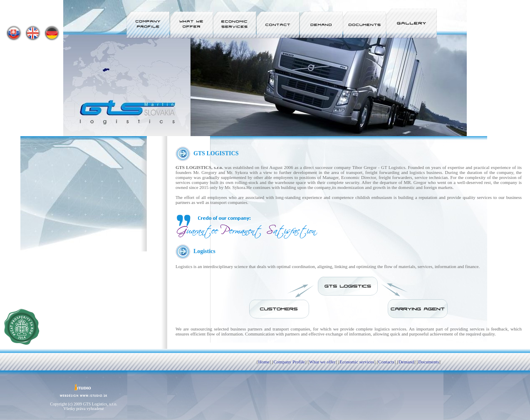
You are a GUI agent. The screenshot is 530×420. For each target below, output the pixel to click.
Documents (428, 362)
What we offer (322, 362)
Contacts (386, 362)
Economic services (357, 362)
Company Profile (289, 362)
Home (264, 362)
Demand (406, 362)
